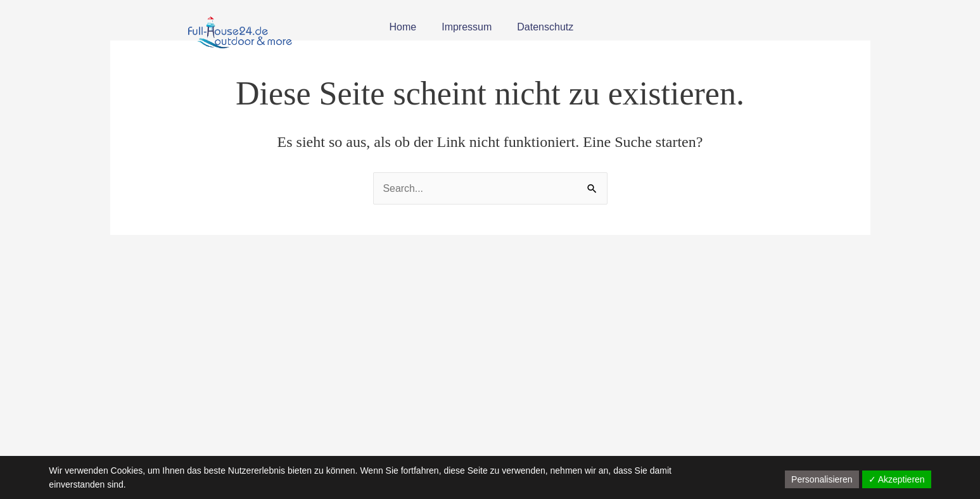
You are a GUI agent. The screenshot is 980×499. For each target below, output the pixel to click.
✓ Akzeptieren (897, 479)
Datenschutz (545, 27)
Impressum (467, 27)
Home (403, 27)
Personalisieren (822, 479)
